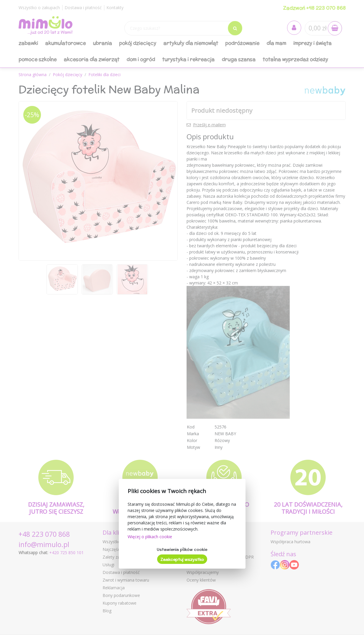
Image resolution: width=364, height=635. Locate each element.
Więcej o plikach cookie (150, 537)
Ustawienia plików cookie (182, 549)
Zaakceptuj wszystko (182, 559)
